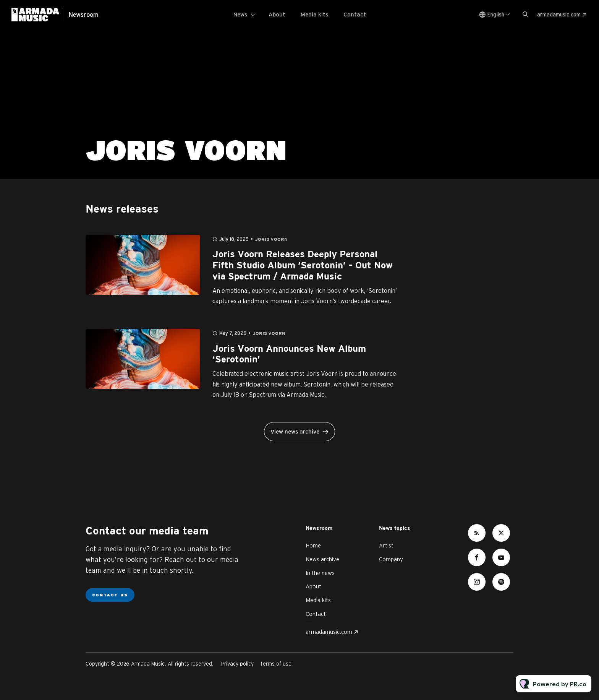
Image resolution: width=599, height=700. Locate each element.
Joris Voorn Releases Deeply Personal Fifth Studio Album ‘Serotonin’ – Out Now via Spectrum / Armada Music (303, 266)
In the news (320, 573)
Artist (386, 545)
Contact (355, 14)
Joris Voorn (271, 240)
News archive (322, 559)
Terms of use (276, 664)
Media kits (314, 14)
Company (391, 559)
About (277, 14)
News (240, 14)
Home (313, 545)
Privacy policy (237, 664)
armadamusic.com (559, 15)
